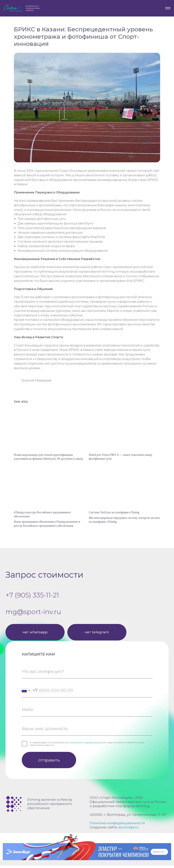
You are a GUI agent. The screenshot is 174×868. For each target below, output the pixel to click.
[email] (87, 712)
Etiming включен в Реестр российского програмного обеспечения (50, 806)
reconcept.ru (128, 830)
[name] (87, 731)
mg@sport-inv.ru (33, 614)
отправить (49, 762)
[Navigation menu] (168, 8)
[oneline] (87, 674)
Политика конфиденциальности (117, 825)
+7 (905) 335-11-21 (32, 597)
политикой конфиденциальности (88, 745)
